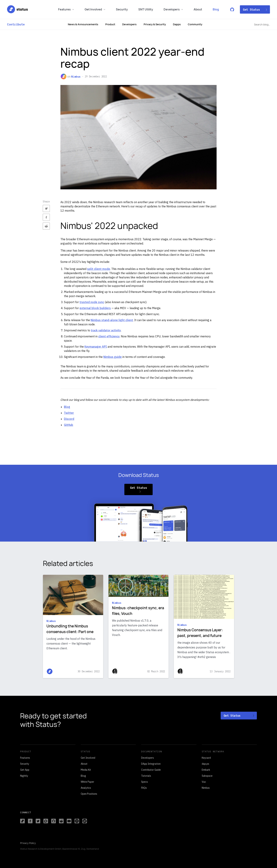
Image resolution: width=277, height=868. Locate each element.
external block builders (95, 308)
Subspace (207, 776)
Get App (25, 770)
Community (195, 24)
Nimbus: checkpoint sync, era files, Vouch (138, 611)
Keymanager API (96, 347)
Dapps (177, 24)
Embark (206, 770)
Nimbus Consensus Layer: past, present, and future (200, 633)
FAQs (144, 788)
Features (66, 9)
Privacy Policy (28, 843)
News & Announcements (83, 24)
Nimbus (76, 77)
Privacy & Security (155, 24)
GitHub (69, 425)
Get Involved (95, 9)
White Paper (87, 782)
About (198, 9)
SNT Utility (146, 9)
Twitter (69, 413)
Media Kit (86, 770)
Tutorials (146, 776)
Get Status (255, 10)
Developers (173, 9)
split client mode (99, 269)
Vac (204, 782)
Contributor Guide (151, 770)
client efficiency (109, 336)
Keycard (206, 758)
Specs (145, 782)
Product (110, 24)
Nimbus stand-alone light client (112, 320)
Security (122, 9)
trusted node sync (92, 302)
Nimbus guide (113, 357)
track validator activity (106, 330)
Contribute (16, 24)
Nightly (24, 776)
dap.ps (205, 764)
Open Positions (89, 794)
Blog (216, 9)
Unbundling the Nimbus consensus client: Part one (70, 629)
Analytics (86, 788)
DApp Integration (151, 764)
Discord (69, 419)
